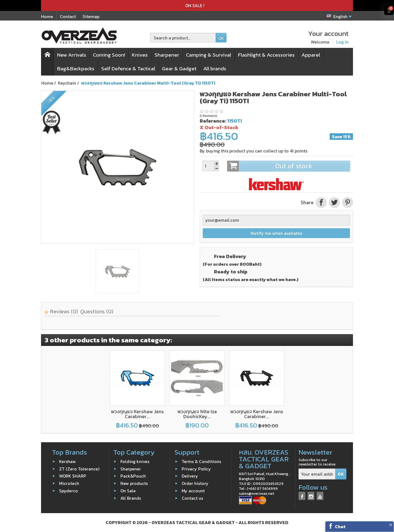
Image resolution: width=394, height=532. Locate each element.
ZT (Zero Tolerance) (79, 469)
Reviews (61, 311)
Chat (340, 527)
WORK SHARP (73, 476)
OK (221, 38)
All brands (215, 69)
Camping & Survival (209, 55)
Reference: (213, 121)
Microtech (69, 483)
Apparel (311, 55)
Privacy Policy (196, 469)
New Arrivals (72, 55)
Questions (97, 311)
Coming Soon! (109, 55)
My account (193, 491)
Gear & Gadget (179, 69)
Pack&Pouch (133, 476)
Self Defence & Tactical (128, 69)
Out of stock (289, 166)
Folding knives (135, 461)
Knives (140, 55)
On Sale (128, 491)
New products (134, 483)
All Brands (131, 498)
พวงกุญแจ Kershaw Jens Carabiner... (137, 414)
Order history (195, 483)
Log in (342, 42)
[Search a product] (183, 38)
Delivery (190, 476)
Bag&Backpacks (76, 69)
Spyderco (69, 491)
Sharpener (167, 55)
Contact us (192, 498)
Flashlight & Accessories (266, 55)
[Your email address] (317, 474)
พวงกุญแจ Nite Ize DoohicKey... (197, 414)
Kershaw (67, 461)
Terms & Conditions (201, 461)
